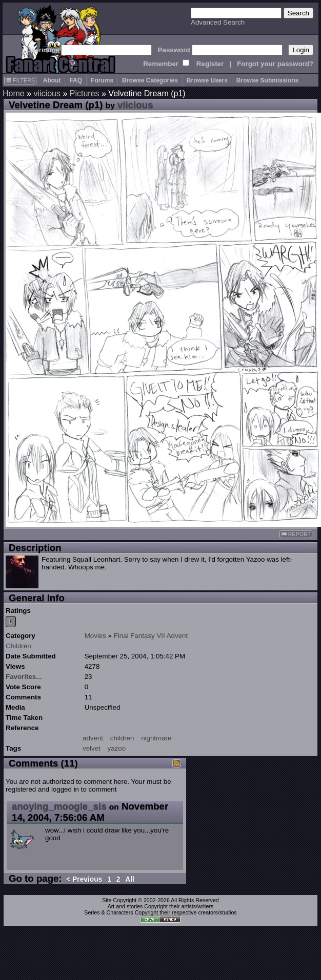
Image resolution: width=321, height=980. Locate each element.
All (130, 879)
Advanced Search (218, 22)
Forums (102, 80)
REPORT (296, 534)
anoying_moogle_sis (59, 806)
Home (14, 93)
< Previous (84, 879)
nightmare (156, 738)
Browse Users (207, 80)
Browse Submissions (267, 80)
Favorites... (24, 677)
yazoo (117, 748)
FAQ (76, 80)
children (122, 738)
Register (210, 64)
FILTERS (20, 80)
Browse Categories (150, 80)
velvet (92, 748)
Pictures (85, 93)
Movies (95, 636)
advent (93, 738)
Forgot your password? (275, 64)
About (52, 80)
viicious (47, 93)
